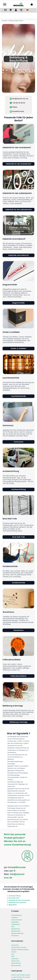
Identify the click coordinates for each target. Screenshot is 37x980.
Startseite (5, 21)
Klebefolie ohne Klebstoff (14, 239)
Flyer (13, 926)
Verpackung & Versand (19, 947)
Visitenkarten (16, 924)
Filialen (15, 107)
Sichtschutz (8, 425)
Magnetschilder (10, 285)
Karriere (14, 952)
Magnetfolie (13, 905)
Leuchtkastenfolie (11, 378)
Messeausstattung (17, 933)
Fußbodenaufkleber (12, 660)
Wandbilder (15, 922)
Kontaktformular (18, 111)
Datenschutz (15, 961)
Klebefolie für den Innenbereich (17, 147)
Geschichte (15, 945)
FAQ (13, 954)
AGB (13, 956)
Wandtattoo (8, 612)
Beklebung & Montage (13, 706)
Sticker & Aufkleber (11, 332)
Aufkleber (15, 917)
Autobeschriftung (11, 471)
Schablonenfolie (10, 566)
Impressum (15, 959)
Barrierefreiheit (16, 965)
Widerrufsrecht (16, 963)
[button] (5, 4)
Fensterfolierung (17, 915)
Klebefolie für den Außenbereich (17, 193)
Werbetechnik (16, 931)
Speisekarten (16, 929)
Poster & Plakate (17, 920)
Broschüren (15, 936)
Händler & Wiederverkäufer (20, 950)
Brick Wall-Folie (10, 519)
